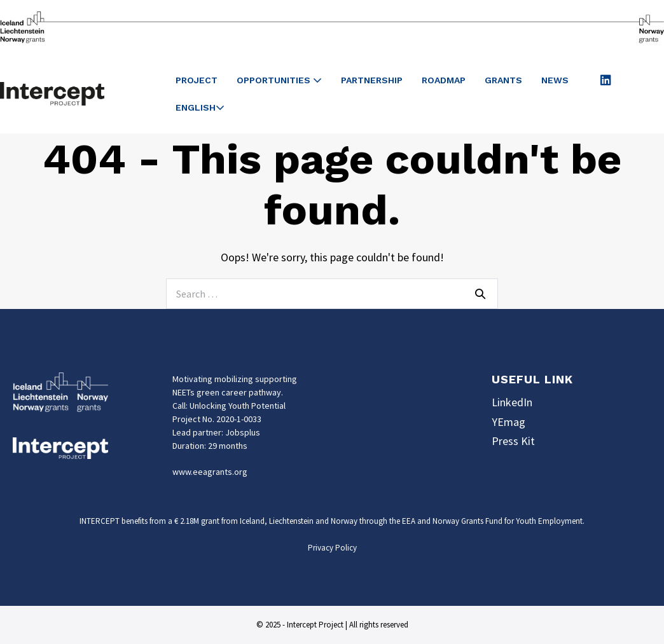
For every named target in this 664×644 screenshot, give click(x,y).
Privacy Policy (332, 548)
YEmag (508, 422)
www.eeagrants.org (210, 472)
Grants (503, 80)
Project (197, 80)
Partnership (372, 80)
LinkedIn (512, 402)
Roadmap (444, 80)
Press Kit (513, 441)
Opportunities (279, 80)
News (555, 80)
